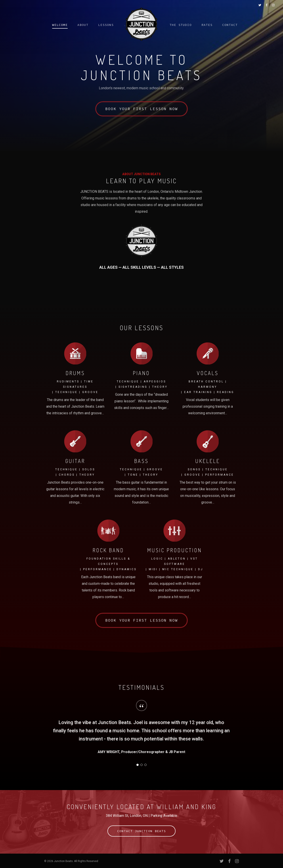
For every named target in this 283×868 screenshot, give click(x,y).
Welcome (60, 25)
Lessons (106, 25)
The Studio (181, 25)
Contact (230, 25)
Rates (207, 25)
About (83, 25)
